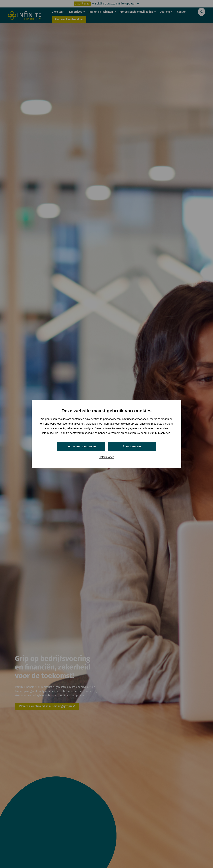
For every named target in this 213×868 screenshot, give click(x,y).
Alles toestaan (132, 446)
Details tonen (106, 457)
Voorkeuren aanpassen (81, 446)
